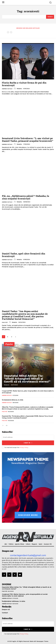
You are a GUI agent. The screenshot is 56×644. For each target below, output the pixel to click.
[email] (28, 437)
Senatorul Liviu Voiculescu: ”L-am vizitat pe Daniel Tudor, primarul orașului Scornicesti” (28, 140)
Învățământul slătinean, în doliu (13, 400)
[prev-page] (8, 32)
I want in (28, 443)
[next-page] (16, 337)
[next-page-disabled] (11, 32)
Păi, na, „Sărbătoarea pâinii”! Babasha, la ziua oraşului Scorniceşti (26, 197)
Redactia (19, 89)
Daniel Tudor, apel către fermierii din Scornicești (24, 255)
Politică (5, 322)
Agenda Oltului (7, 89)
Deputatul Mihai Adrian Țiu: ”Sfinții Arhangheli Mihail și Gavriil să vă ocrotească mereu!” (27, 379)
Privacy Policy (24, 447)
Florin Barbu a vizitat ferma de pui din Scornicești (24, 84)
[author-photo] (15, 89)
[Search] (50, 17)
